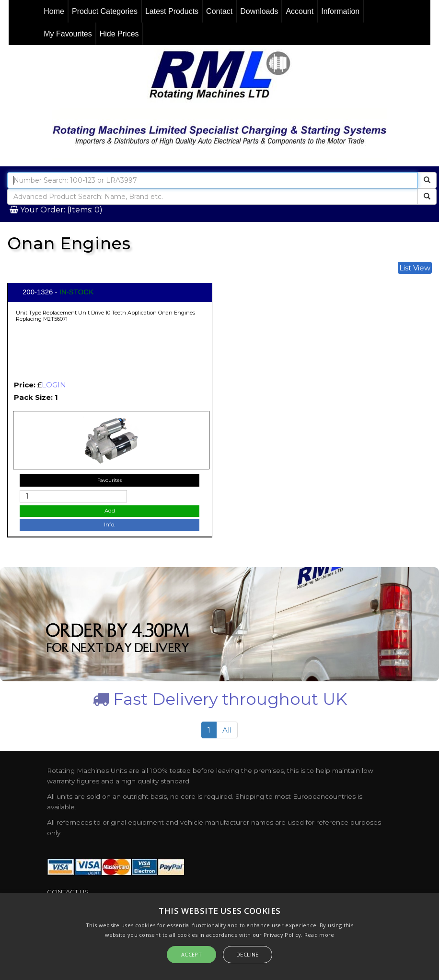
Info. (110, 525)
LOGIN (54, 385)
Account (300, 11)
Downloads (259, 11)
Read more (319, 935)
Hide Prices (119, 34)
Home (54, 11)
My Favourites (68, 34)
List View (415, 268)
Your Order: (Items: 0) (60, 210)
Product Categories (105, 11)
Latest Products (172, 11)
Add (110, 511)
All (227, 730)
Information (340, 11)
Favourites (110, 480)
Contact (219, 11)
